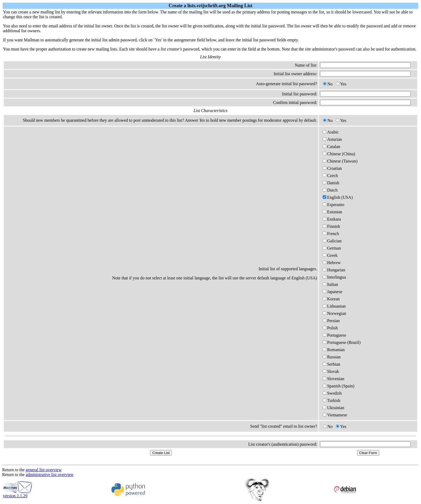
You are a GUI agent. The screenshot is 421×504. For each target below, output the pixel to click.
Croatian (332, 168)
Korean (331, 299)
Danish (331, 183)
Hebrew (332, 263)
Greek (330, 255)
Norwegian (334, 313)
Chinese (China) (339, 154)
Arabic (331, 132)
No (328, 84)
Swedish (332, 393)
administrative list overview (50, 475)
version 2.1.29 (18, 494)
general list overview (44, 470)
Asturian (332, 139)
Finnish (331, 226)
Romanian (334, 350)
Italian (330, 284)
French (331, 234)
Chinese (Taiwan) (340, 161)
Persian (331, 321)
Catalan (331, 147)
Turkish (331, 400)
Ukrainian (333, 408)
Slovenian (333, 379)
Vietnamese (335, 415)
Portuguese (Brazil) (342, 342)
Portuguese (334, 335)
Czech (330, 176)
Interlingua (334, 277)
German (332, 248)
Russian (332, 357)
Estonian (332, 212)
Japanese (333, 292)
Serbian (331, 364)
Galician (332, 241)
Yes (341, 84)
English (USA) (338, 197)
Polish (330, 328)
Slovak (331, 371)
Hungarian (334, 270)
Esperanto (333, 205)
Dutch (330, 190)
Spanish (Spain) (339, 386)
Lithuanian (334, 306)
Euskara (332, 219)
